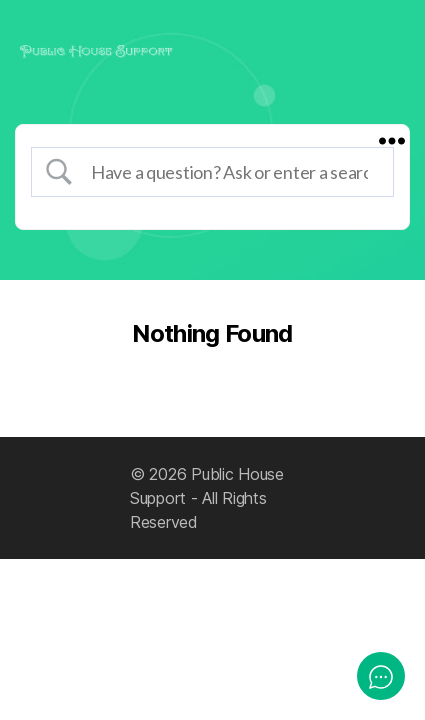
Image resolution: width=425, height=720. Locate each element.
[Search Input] (229, 172)
